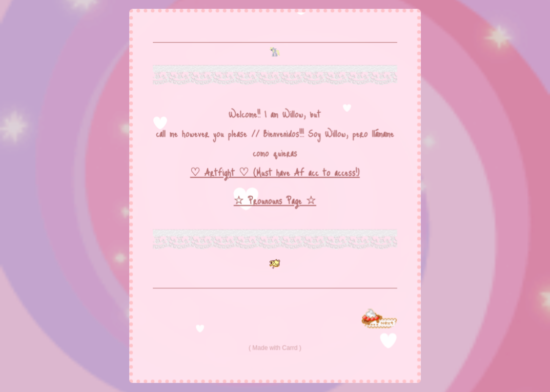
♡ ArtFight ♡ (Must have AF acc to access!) (275, 172)
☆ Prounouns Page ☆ (275, 200)
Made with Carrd (275, 347)
